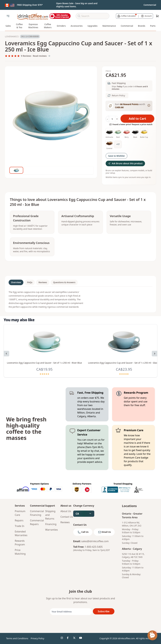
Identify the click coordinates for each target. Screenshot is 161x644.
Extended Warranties (21, 533)
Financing (51, 524)
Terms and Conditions (17, 638)
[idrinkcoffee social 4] (81, 638)
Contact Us (67, 517)
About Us (66, 511)
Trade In (20, 526)
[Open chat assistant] (152, 635)
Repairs (19, 520)
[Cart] (157, 16)
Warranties (52, 530)
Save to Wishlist (116, 156)
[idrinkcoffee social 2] (69, 638)
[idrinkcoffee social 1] (63, 638)
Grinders (61, 26)
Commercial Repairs (36, 522)
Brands (142, 26)
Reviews (43, 282)
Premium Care (20, 513)
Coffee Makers (48, 26)
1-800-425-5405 (94, 547)
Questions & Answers (64, 282)
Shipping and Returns (50, 515)
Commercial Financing (36, 513)
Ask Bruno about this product (125, 163)
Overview (16, 282)
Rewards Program (20, 543)
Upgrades (92, 26)
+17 (118, 144)
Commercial (127, 26)
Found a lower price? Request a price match (131, 124)
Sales (8, 26)
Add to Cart (137, 119)
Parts (153, 26)
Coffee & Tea (19, 26)
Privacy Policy (37, 638)
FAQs (30, 282)
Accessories (77, 26)
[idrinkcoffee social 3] (75, 638)
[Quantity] (112, 119)
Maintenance (109, 26)
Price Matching (20, 552)
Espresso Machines (33, 26)
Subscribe (104, 611)
